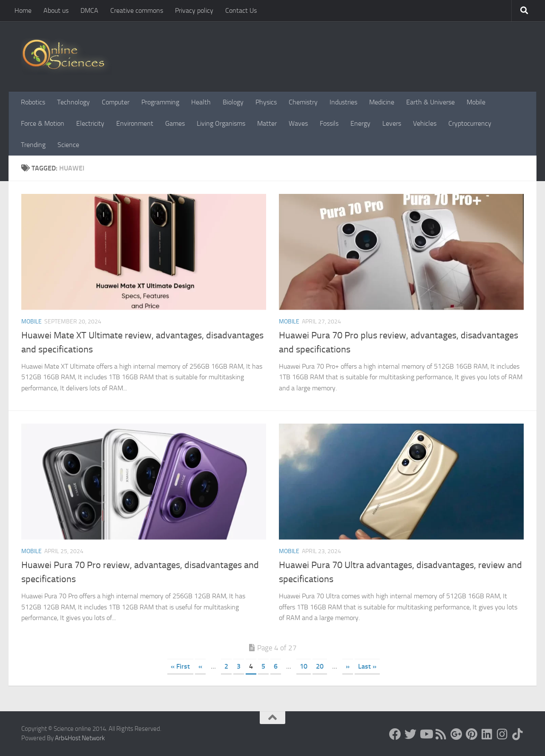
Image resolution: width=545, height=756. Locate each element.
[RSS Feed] (441, 734)
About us (56, 10)
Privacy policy (194, 10)
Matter (267, 123)
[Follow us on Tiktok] (518, 734)
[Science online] (395, 734)
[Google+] (456, 734)
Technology (73, 102)
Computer (116, 102)
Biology (233, 102)
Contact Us (241, 10)
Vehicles (425, 123)
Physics (266, 102)
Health (201, 102)
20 (320, 666)
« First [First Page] (180, 666)
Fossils (329, 123)
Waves (298, 123)
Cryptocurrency (470, 123)
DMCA (89, 10)
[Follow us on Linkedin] (487, 734)
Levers (392, 123)
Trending (33, 145)
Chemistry (303, 102)
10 (304, 666)
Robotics (33, 102)
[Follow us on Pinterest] (472, 734)
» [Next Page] (348, 666)
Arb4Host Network (80, 738)
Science (68, 145)
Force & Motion (43, 123)
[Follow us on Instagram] (502, 734)
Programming (160, 102)
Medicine (382, 102)
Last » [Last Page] (367, 666)
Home (23, 10)
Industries (343, 102)
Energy (360, 123)
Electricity (90, 123)
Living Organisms (221, 123)
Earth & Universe (430, 102)
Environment (135, 123)
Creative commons (137, 10)
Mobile (476, 102)
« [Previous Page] (200, 666)
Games (175, 123)
